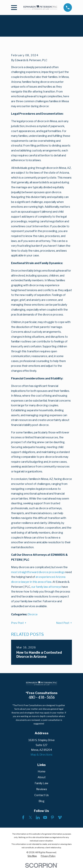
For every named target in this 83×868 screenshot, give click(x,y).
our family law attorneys (46, 587)
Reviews (42, 789)
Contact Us (41, 795)
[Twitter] (30, 817)
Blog (41, 801)
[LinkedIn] (38, 817)
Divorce (33, 614)
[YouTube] (45, 817)
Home (42, 771)
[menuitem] (32, 856)
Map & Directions (41, 755)
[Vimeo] (60, 817)
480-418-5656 (41, 697)
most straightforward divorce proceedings (38, 572)
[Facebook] (23, 817)
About (42, 777)
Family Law (41, 783)
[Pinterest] (52, 817)
